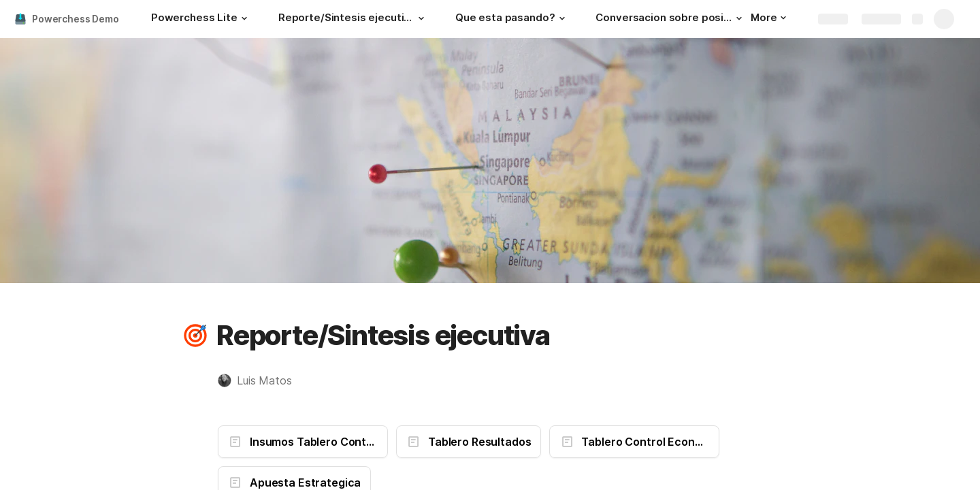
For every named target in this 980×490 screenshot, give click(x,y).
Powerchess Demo (76, 19)
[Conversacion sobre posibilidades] (670, 19)
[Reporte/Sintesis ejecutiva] (353, 19)
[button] (244, 18)
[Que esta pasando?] (512, 19)
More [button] (768, 17)
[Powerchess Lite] (201, 19)
